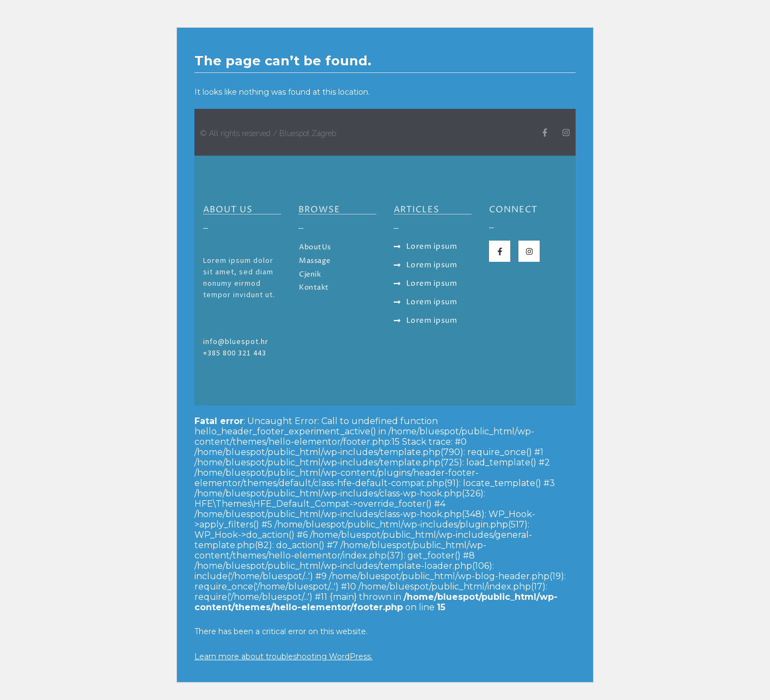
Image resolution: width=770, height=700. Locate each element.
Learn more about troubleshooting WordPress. (283, 656)
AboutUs (315, 247)
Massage (315, 261)
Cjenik (310, 275)
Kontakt (314, 288)
